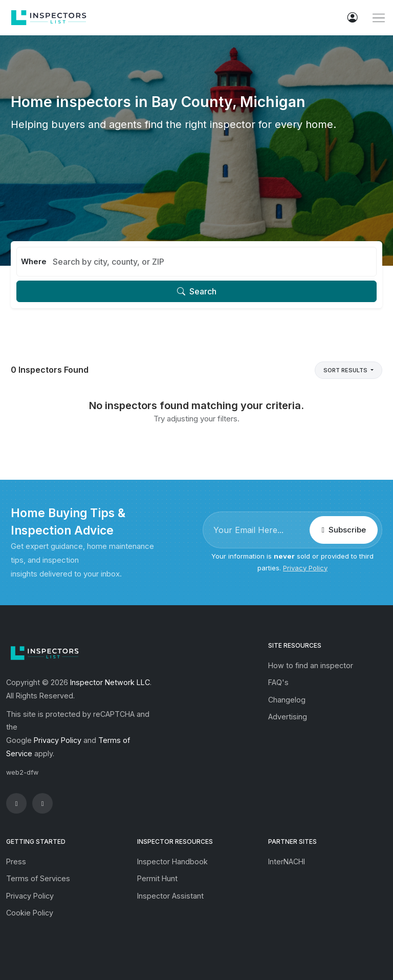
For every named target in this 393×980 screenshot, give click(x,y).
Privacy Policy (305, 568)
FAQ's (278, 682)
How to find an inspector (311, 665)
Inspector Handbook (172, 861)
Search (197, 291)
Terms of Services (38, 878)
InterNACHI (287, 861)
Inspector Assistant (170, 896)
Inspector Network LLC (110, 682)
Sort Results (346, 370)
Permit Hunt (157, 878)
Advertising (288, 717)
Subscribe (343, 530)
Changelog (287, 700)
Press (16, 861)
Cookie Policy (30, 913)
